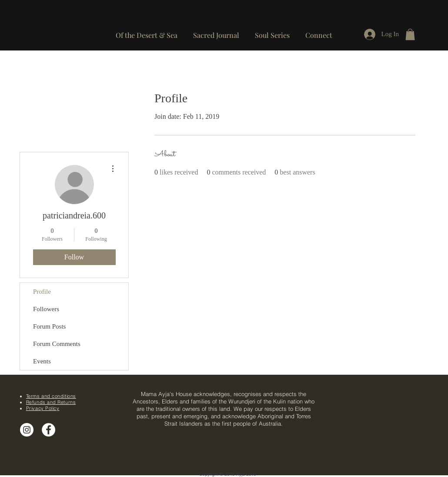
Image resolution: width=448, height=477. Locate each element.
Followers (46, 309)
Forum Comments (57, 344)
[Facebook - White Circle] (48, 430)
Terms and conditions (51, 396)
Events (42, 361)
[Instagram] (27, 430)
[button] (319, 31)
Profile (42, 292)
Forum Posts (49, 326)
